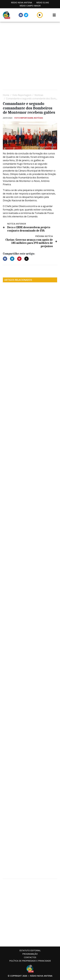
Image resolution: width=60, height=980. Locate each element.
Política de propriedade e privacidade (30, 961)
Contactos (30, 957)
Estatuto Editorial (30, 950)
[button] (5, 259)
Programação (30, 954)
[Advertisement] (30, 56)
